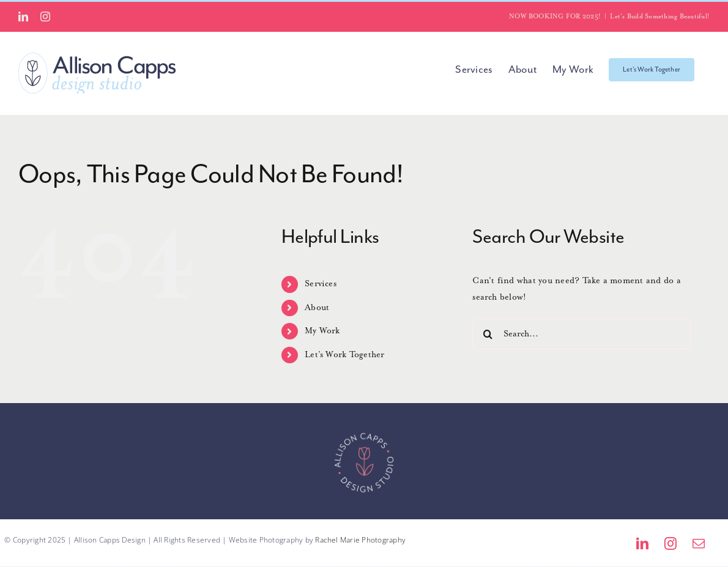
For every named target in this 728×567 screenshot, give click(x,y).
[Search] (488, 334)
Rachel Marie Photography (360, 540)
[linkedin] (642, 544)
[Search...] (581, 334)
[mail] (699, 544)
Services (321, 284)
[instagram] (670, 544)
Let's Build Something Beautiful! (660, 17)
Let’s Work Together (345, 355)
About (317, 308)
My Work (322, 331)
